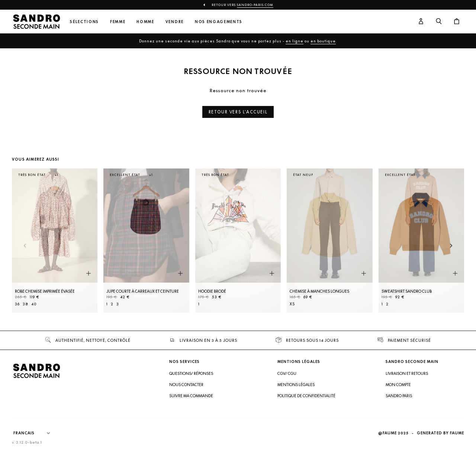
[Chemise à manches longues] (329, 241)
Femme (118, 22)
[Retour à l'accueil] (36, 22)
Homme (145, 22)
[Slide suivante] (451, 246)
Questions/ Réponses (191, 373)
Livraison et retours (407, 373)
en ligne (295, 41)
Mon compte (398, 385)
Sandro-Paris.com (255, 5)
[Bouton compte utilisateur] (421, 22)
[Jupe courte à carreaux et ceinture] (146, 241)
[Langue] (35, 433)
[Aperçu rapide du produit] (89, 274)
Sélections (84, 22)
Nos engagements (219, 22)
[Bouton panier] (457, 22)
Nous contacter (186, 385)
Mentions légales (296, 385)
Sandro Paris (399, 396)
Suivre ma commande (191, 396)
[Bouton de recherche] (439, 22)
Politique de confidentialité (306, 396)
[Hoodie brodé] (238, 241)
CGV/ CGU (287, 373)
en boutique (323, 41)
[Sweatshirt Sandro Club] (421, 241)
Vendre (175, 22)
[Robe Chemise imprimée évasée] (55, 241)
